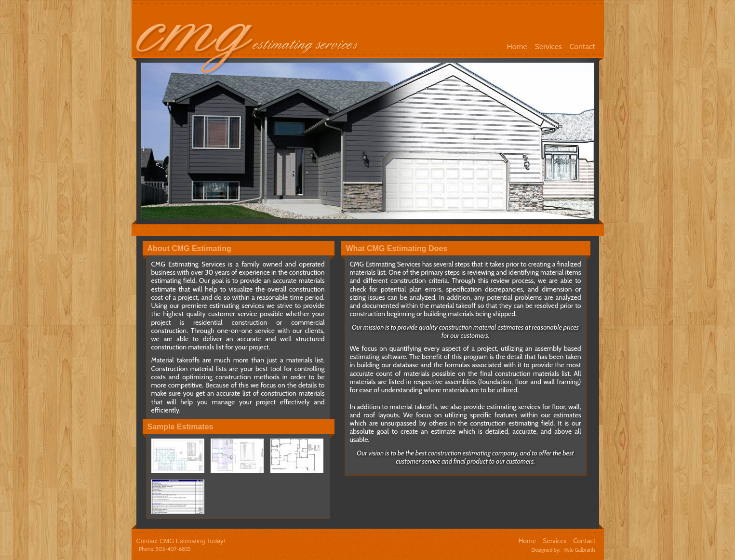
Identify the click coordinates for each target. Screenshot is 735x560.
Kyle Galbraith (580, 550)
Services (548, 47)
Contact (582, 47)
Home (517, 47)
